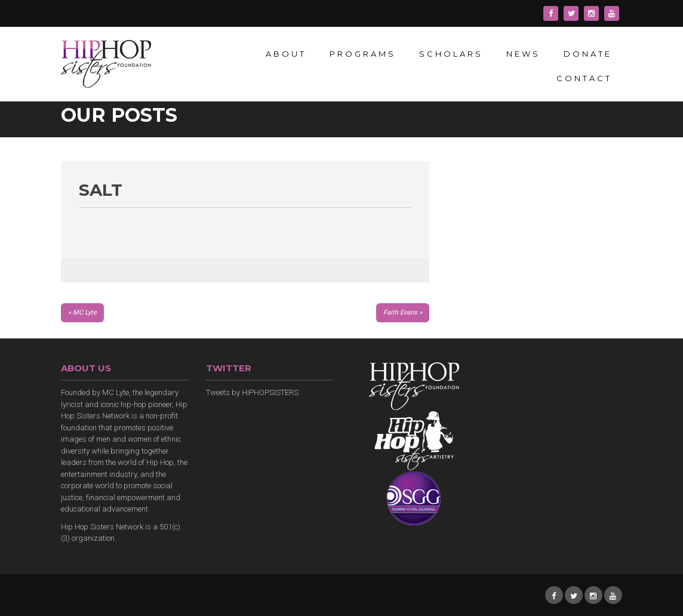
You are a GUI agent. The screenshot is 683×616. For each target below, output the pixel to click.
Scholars (451, 54)
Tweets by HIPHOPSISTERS (252, 392)
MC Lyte (85, 312)
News (523, 54)
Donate (588, 54)
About (286, 54)
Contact (584, 78)
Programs (363, 54)
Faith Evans (400, 312)
